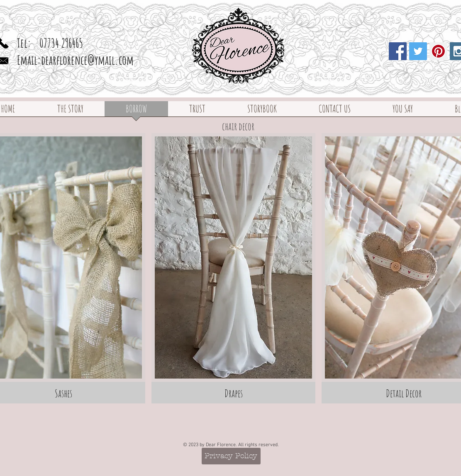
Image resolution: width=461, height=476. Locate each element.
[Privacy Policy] (231, 456)
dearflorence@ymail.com (87, 60)
